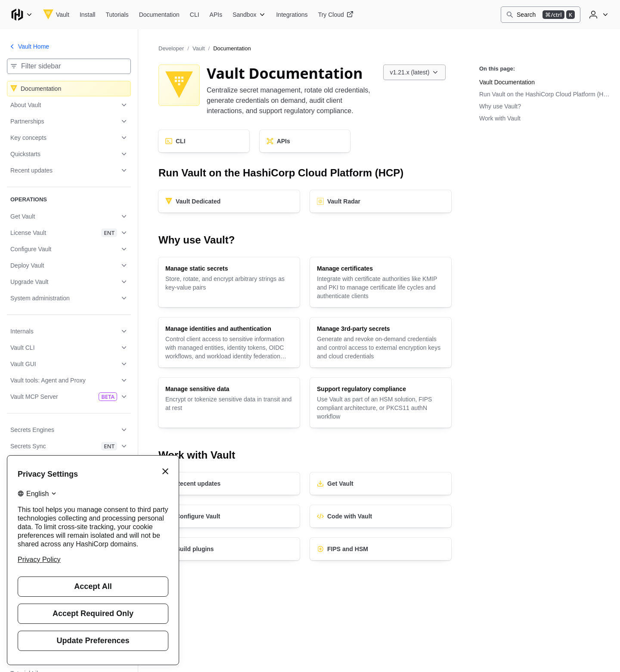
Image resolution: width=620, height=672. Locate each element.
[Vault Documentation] (159, 15)
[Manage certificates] (381, 282)
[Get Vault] (381, 484)
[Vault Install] (88, 15)
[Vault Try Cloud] (336, 15)
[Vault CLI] (195, 15)
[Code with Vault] (381, 516)
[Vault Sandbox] (249, 15)
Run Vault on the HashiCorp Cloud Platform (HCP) (546, 94)
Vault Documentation (507, 82)
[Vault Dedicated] (229, 201)
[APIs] (305, 141)
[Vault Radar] (381, 201)
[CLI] (204, 141)
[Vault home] (56, 15)
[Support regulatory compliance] (381, 403)
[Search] (541, 15)
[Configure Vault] (229, 516)
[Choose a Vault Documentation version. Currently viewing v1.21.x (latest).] (415, 72)
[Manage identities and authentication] (229, 342)
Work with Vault (500, 118)
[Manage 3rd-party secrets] (381, 342)
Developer (171, 48)
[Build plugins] (229, 549)
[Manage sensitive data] (229, 403)
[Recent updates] (229, 484)
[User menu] (598, 15)
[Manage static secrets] (229, 282)
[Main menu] (22, 15)
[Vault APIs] (216, 15)
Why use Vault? (500, 106)
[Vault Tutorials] (117, 15)
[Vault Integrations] (292, 15)
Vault (199, 48)
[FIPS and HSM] (381, 549)
